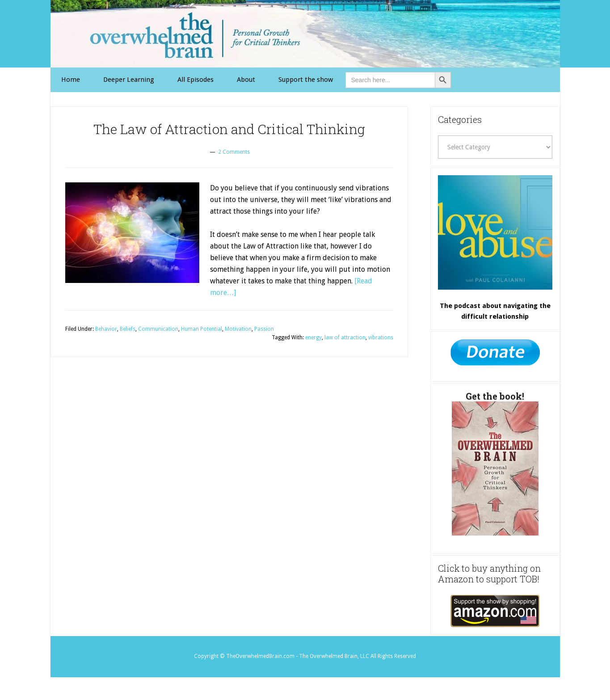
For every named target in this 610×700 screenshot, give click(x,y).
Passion (264, 329)
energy (313, 337)
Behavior (106, 329)
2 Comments (234, 152)
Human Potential (202, 329)
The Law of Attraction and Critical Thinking (229, 129)
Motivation (238, 329)
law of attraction (345, 337)
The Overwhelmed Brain (305, 34)
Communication (158, 329)
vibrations (381, 337)
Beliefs (128, 329)
